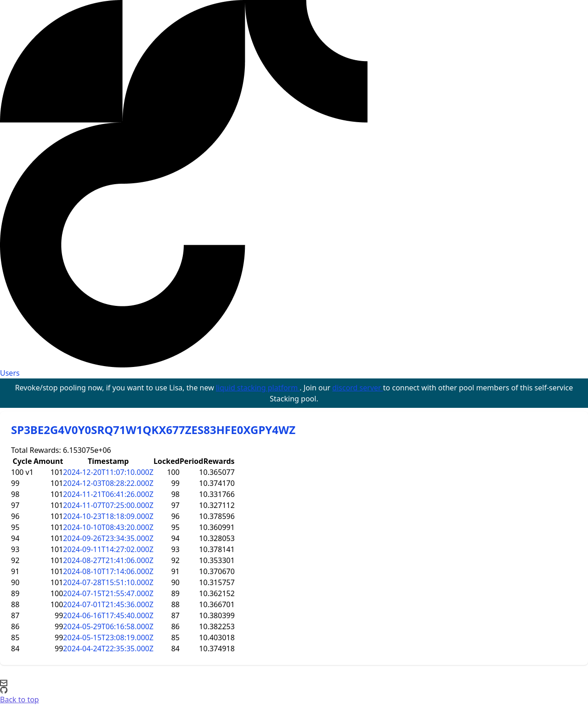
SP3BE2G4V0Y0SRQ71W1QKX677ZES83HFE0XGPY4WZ (153, 430)
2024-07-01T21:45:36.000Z (108, 604)
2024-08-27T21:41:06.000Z (108, 560)
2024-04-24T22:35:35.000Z (108, 649)
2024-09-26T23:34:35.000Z (108, 538)
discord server (358, 388)
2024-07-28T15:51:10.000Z (108, 582)
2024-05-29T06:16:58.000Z (108, 626)
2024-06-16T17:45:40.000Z (108, 615)
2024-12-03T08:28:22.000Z (108, 483)
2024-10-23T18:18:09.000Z (108, 516)
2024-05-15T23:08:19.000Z (108, 637)
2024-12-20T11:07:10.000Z (108, 472)
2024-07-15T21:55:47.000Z (108, 593)
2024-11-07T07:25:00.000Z (108, 505)
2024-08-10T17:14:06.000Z (108, 571)
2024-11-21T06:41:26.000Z (108, 494)
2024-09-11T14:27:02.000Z (108, 549)
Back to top (20, 699)
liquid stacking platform (258, 388)
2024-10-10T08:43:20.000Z (108, 527)
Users (10, 373)
